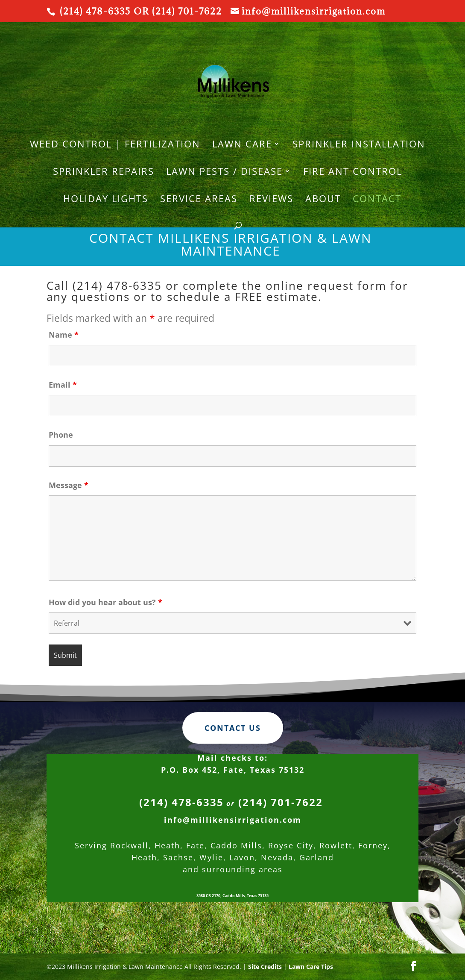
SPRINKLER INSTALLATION (359, 145)
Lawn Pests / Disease (224, 173)
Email (63, 385)
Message (69, 485)
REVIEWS (271, 200)
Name (64, 335)
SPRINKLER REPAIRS (104, 173)
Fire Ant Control (353, 173)
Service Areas (199, 200)
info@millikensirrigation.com (233, 858)
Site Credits (265, 967)
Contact (377, 200)
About (323, 200)
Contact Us (233, 765)
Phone (61, 435)
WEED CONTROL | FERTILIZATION (115, 145)
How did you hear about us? (105, 602)
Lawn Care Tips (311, 967)
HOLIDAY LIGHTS (106, 200)
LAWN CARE (242, 145)
